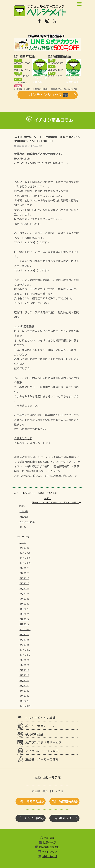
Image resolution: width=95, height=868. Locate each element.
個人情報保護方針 (49, 847)
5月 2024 (24, 619)
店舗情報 (24, 511)
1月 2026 (24, 548)
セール (23, 527)
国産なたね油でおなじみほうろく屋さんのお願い (56, 502)
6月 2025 (24, 583)
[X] (55, 21)
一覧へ (48, 498)
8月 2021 (24, 660)
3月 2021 (24, 681)
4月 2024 (24, 624)
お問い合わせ (49, 856)
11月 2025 (25, 558)
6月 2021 (24, 665)
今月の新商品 (34, 734)
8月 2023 (24, 634)
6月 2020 (24, 691)
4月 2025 (24, 594)
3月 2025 (24, 599)
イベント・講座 (27, 522)
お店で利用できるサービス (43, 743)
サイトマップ (49, 852)
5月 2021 (24, 670)
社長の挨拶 (49, 842)
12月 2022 (25, 650)
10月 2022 (25, 655)
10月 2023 (25, 629)
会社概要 (49, 838)
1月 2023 (24, 645)
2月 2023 (24, 640)
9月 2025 (24, 568)
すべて (23, 542)
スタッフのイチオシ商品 (42, 751)
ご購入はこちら (23, 438)
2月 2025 (24, 604)
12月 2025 (25, 553)
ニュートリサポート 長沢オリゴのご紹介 (36, 493)
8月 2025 (24, 573)
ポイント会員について (40, 726)
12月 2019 (25, 706)
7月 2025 (24, 578)
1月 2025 (24, 609)
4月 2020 (24, 701)
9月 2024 (24, 614)
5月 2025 (24, 589)
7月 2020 (24, 686)
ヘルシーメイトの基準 (40, 718)
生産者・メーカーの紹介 (42, 759)
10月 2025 (25, 563)
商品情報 (24, 517)
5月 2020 (24, 696)
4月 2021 (24, 675)
